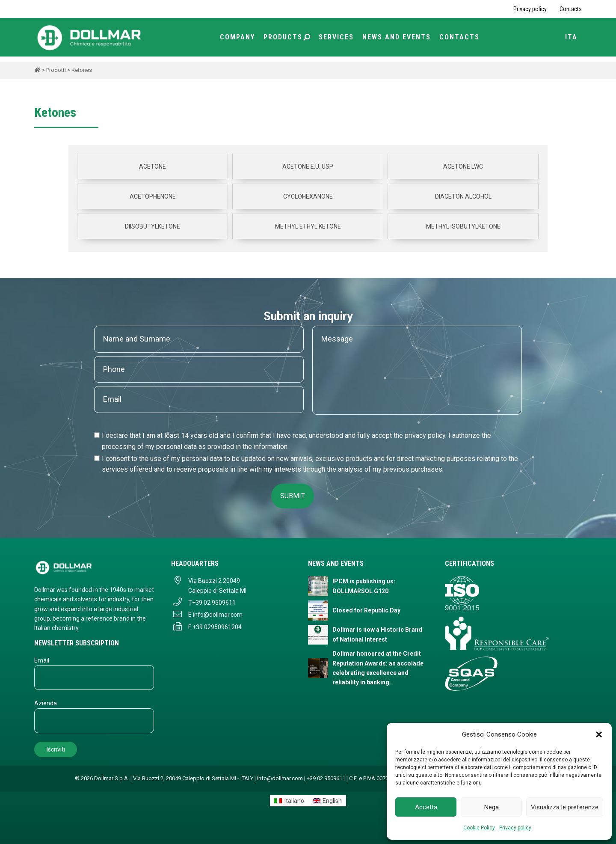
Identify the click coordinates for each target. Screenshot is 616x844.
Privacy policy (515, 828)
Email (42, 660)
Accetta (426, 807)
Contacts (571, 9)
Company (237, 37)
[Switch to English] (327, 801)
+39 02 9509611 (214, 603)
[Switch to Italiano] (289, 801)
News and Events (397, 37)
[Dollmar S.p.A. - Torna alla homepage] (94, 567)
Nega (492, 807)
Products (287, 37)
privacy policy (425, 435)
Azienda (46, 703)
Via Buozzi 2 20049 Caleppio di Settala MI (217, 585)
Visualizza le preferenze (565, 807)
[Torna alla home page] (90, 37)
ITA (571, 37)
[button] (599, 734)
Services (336, 37)
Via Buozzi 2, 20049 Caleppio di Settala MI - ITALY (193, 778)
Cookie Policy (479, 828)
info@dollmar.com (218, 615)
